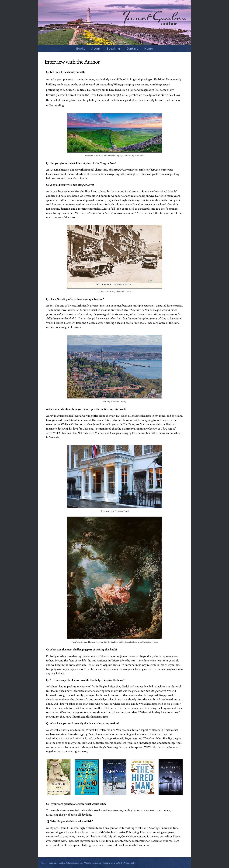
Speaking (113, 48)
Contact (132, 48)
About (96, 48)
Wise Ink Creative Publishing (121, 832)
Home (148, 48)
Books (81, 48)
